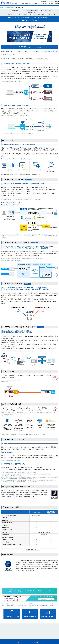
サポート (56, 3)
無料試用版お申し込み (45, 18)
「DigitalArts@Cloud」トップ (17, 11)
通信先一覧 (50, 15)
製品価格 (10, 15)
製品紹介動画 (28, 3)
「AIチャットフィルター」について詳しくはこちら (16, 159)
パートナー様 (51, 3)
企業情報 (36, 642)
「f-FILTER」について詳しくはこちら (12, 203)
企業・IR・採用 (44, 1)
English (56, 1)
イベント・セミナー (36, 3)
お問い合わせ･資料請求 (48, 614)
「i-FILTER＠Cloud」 (32, 11)
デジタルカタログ (15, 18)
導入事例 (22, 3)
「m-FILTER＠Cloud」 (46, 11)
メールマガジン (44, 3)
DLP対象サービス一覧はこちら (11, 205)
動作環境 (25, 15)
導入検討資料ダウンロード (29, 18)
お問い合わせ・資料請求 (31, 20)
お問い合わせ (51, 1)
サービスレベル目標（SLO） (37, 15)
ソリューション (16, 3)
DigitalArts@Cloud (9, 7)
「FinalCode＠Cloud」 (30, 13)
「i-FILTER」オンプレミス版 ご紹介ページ (32, 434)
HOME (1, 7)
